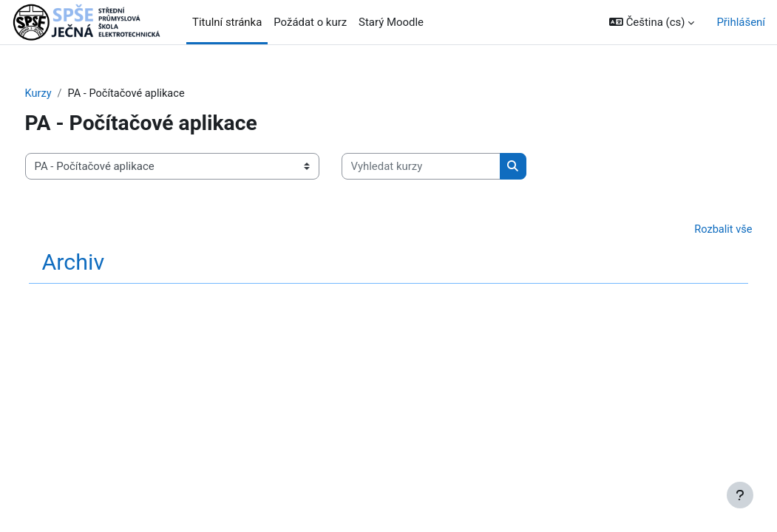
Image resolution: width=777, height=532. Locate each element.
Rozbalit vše (695, 231)
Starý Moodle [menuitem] (391, 22)
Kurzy (66, 94)
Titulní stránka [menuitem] (227, 22)
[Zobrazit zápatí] (740, 495)
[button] (652, 22)
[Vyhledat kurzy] (448, 166)
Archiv (101, 263)
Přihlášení (741, 22)
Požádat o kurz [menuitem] (310, 22)
